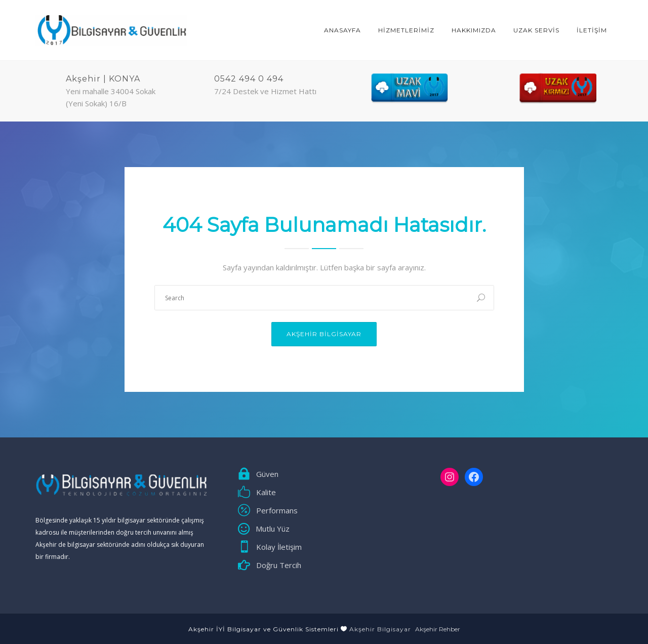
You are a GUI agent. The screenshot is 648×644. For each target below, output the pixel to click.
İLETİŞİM (592, 30)
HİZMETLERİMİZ (406, 30)
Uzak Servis (536, 30)
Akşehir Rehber (438, 629)
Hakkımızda (474, 30)
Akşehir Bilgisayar (324, 334)
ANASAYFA (342, 30)
